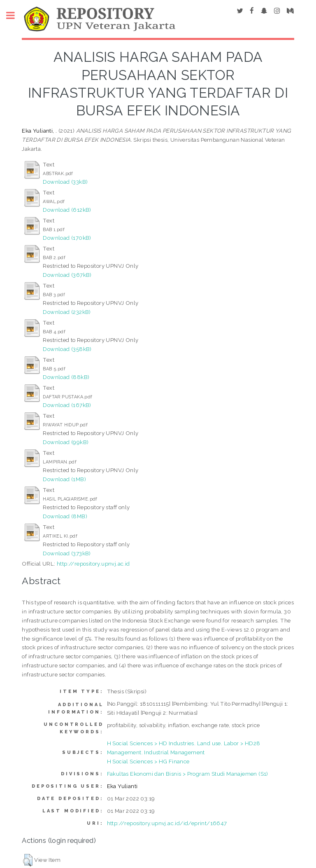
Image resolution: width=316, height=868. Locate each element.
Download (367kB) (67, 275)
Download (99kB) (66, 442)
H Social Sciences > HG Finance (148, 761)
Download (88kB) (66, 377)
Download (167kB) (67, 405)
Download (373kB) (67, 553)
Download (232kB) (67, 312)
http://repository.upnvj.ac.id (93, 564)
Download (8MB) (65, 516)
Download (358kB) (67, 349)
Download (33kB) (65, 182)
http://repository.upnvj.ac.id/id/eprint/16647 (167, 823)
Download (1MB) (64, 479)
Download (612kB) (67, 210)
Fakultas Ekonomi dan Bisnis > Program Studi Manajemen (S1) (188, 774)
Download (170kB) (67, 238)
